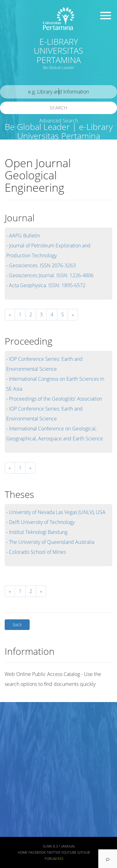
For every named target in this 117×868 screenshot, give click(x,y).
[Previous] (10, 468)
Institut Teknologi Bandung (38, 532)
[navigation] (108, 859)
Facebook (37, 852)
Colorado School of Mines (37, 552)
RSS (60, 859)
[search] (58, 92)
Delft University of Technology (42, 522)
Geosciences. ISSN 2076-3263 (42, 265)
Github (84, 852)
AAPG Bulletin (24, 236)
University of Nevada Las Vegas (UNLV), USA (57, 512)
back (17, 625)
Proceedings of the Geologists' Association (56, 399)
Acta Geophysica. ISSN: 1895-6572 (47, 285)
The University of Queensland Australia (52, 542)
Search (58, 108)
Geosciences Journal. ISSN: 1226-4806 (51, 275)
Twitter (53, 852)
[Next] (73, 315)
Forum (51, 859)
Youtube (69, 852)
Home (23, 852)
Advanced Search (59, 121)
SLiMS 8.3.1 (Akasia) (59, 846)
